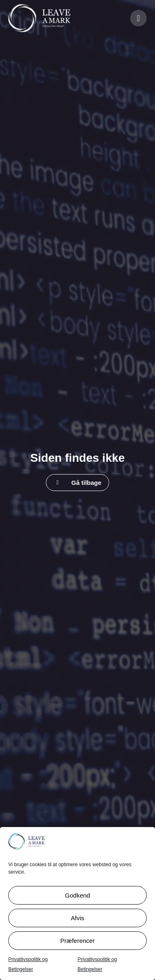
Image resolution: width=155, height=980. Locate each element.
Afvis (77, 918)
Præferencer (77, 941)
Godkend (77, 895)
